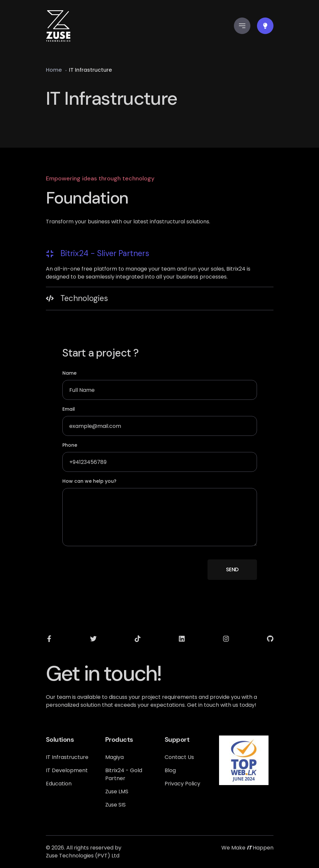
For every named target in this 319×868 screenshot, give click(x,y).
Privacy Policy (182, 784)
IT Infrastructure (67, 757)
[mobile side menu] (242, 26)
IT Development (67, 770)
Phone (70, 445)
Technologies (77, 298)
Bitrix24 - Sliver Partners (97, 253)
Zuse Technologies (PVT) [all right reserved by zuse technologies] (78, 856)
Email (69, 409)
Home (54, 70)
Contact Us (179, 757)
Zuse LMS (117, 792)
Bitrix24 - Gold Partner (124, 774)
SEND (232, 569)
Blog (170, 770)
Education (59, 784)
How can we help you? (89, 481)
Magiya (114, 757)
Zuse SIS (115, 805)
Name (69, 373)
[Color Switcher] (265, 26)
